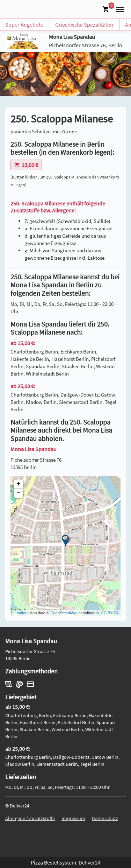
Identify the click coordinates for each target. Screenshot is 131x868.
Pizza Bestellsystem (53, 862)
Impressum (73, 818)
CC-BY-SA (110, 613)
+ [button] (19, 484)
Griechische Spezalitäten (84, 24)
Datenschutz (105, 818)
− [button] (19, 493)
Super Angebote (24, 24)
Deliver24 (90, 862)
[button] (119, 8)
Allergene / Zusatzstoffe (30, 818)
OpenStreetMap (64, 613)
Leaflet (20, 613)
